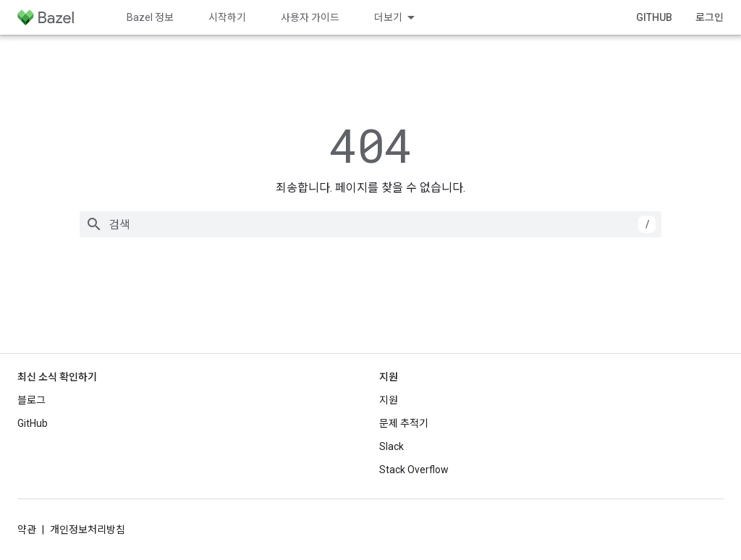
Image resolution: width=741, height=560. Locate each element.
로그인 (710, 17)
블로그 (31, 400)
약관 (27, 530)
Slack (391, 446)
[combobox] (370, 224)
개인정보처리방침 (88, 530)
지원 (389, 400)
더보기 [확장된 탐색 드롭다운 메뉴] (388, 17)
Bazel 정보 (150, 17)
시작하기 (227, 17)
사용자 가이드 (310, 17)
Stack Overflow (414, 470)
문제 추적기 (404, 423)
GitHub (654, 17)
